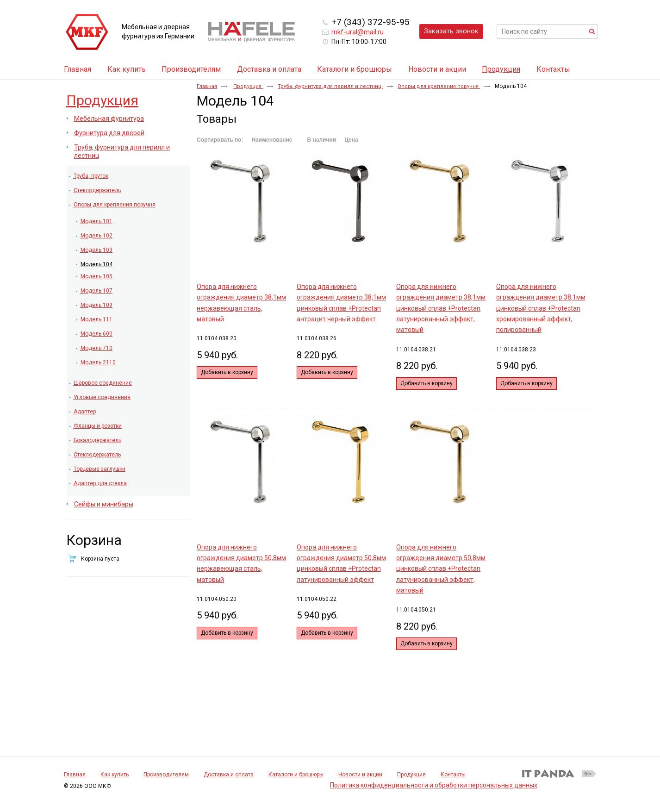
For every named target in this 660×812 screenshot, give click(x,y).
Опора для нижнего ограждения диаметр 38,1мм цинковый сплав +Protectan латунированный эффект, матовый (441, 308)
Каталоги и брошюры (296, 775)
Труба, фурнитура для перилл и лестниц (330, 86)
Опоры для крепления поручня (439, 86)
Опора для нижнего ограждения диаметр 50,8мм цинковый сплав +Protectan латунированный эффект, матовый (441, 569)
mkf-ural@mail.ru (358, 32)
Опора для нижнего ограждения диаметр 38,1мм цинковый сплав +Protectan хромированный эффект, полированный (541, 308)
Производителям (166, 775)
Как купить (115, 775)
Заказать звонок (451, 31)
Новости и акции (360, 775)
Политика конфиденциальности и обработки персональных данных (434, 785)
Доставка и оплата (229, 775)
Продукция (501, 69)
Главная (207, 86)
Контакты (453, 775)
